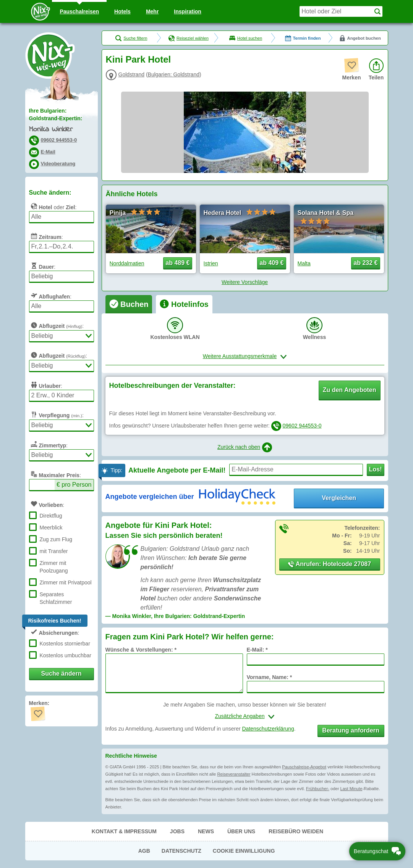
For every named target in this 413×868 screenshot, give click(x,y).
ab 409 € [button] (271, 263)
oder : (53, 206)
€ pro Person (74, 485)
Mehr (152, 11)
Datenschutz (181, 851)
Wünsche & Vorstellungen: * (141, 650)
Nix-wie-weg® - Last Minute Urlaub (50, 55)
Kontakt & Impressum (124, 831)
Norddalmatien (127, 263)
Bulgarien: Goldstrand (174, 74)
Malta (304, 263)
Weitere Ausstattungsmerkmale (240, 356)
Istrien (211, 263)
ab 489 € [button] (177, 263)
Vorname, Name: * (270, 677)
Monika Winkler (51, 130)
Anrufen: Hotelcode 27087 (330, 564)
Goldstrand (131, 74)
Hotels (122, 11)
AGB (144, 851)
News (206, 831)
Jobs (177, 831)
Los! (376, 469)
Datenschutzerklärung (268, 729)
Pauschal (79, 11)
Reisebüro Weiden (296, 831)
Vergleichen (339, 498)
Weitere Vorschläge (245, 282)
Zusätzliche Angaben (240, 716)
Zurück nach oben (245, 447)
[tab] (129, 304)
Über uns (241, 831)
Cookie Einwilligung (244, 851)
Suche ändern (62, 674)
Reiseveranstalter (234, 774)
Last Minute (351, 789)
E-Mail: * (257, 650)
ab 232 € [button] (365, 263)
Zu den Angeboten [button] (350, 390)
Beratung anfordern (351, 730)
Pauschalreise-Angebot (304, 767)
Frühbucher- (318, 789)
